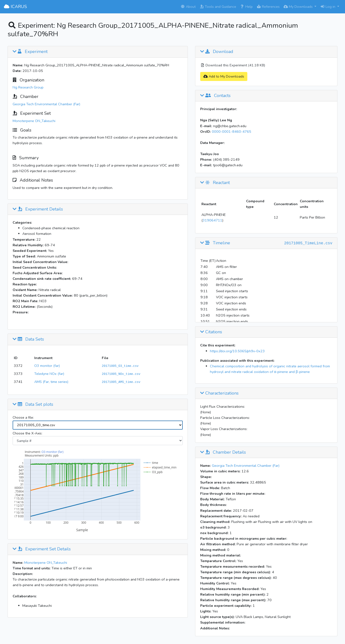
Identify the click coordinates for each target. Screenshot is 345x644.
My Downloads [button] (299, 7)
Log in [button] (328, 7)
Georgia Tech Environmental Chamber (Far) (46, 104)
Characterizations (219, 393)
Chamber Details (223, 452)
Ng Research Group (28, 87)
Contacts (215, 96)
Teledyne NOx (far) (49, 374)
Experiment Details (38, 209)
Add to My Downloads (224, 76)
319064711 (212, 220)
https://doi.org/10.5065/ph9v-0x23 (237, 351)
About (188, 7)
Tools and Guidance (218, 7)
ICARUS (15, 7)
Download (217, 52)
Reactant (215, 183)
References (268, 7)
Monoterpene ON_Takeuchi (34, 121)
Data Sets (28, 339)
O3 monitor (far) (47, 366)
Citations (211, 332)
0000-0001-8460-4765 (232, 132)
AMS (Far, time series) (51, 382)
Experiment (30, 52)
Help (246, 7)
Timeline (215, 243)
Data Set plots (33, 405)
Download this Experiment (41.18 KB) (233, 65)
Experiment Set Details (42, 549)
